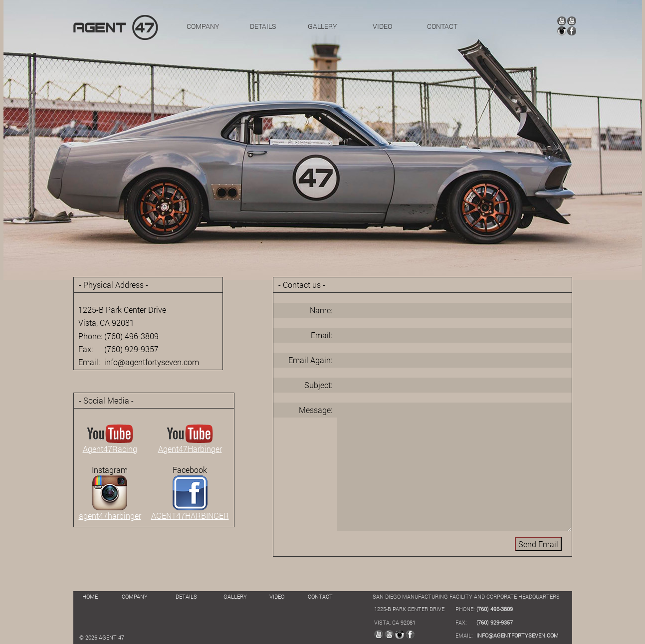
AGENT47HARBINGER (190, 511)
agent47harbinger (110, 511)
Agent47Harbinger (190, 444)
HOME (90, 596)
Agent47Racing (110, 444)
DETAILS (263, 26)
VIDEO (382, 26)
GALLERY (322, 26)
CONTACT (442, 26)
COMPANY (203, 26)
